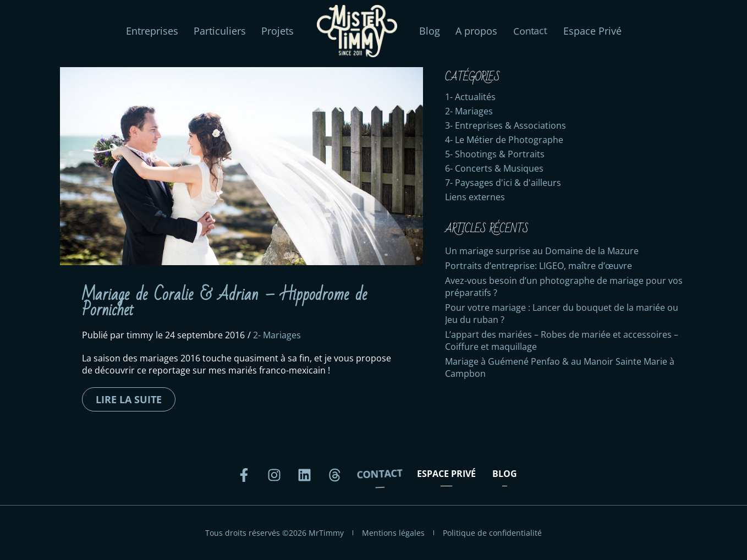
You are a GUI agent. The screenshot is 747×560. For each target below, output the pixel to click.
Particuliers (220, 31)
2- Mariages (277, 335)
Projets (278, 31)
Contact (530, 31)
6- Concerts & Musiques (494, 168)
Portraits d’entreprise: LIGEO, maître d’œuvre (539, 266)
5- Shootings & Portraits (495, 154)
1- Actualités (470, 97)
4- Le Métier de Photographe (504, 140)
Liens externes (475, 197)
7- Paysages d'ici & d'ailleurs (503, 183)
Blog (430, 31)
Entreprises (152, 31)
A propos (476, 31)
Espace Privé (592, 31)
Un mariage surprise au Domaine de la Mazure (542, 251)
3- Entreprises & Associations (506, 125)
